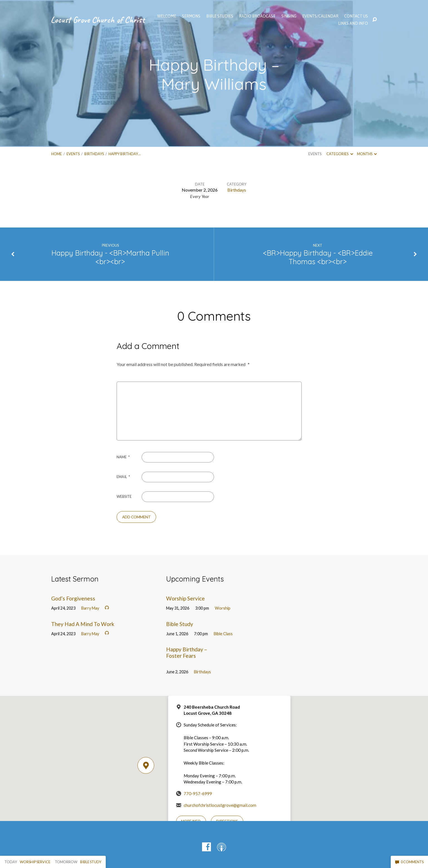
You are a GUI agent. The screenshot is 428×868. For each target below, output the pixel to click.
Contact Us (356, 16)
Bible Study (180, 624)
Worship (223, 608)
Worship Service (185, 598)
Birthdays (94, 154)
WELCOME (167, 16)
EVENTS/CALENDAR (320, 16)
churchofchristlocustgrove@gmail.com (220, 805)
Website (124, 496)
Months (367, 154)
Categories (340, 154)
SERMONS (191, 16)
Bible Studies (220, 16)
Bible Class (223, 634)
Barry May (90, 608)
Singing (289, 16)
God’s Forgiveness (73, 598)
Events (73, 154)
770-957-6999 (198, 793)
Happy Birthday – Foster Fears (187, 652)
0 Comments (409, 862)
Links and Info (353, 23)
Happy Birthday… (125, 154)
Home (56, 154)
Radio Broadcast (257, 16)
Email (123, 477)
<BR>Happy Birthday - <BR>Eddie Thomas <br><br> (318, 257)
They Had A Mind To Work (83, 624)
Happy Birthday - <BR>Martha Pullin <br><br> (110, 257)
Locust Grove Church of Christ (98, 20)
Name (123, 457)
